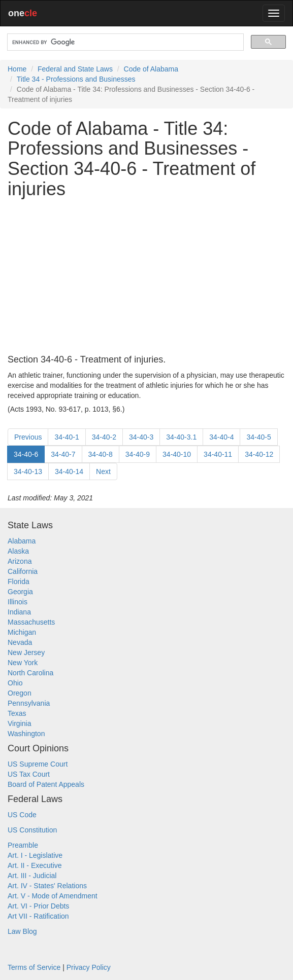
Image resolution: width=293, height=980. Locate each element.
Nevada (20, 642)
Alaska (18, 551)
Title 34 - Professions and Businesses (76, 79)
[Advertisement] (146, 277)
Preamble (23, 845)
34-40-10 (177, 454)
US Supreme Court (38, 764)
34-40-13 (28, 471)
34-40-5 (258, 437)
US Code (22, 815)
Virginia (19, 723)
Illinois (18, 602)
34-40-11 (218, 454)
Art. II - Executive (35, 865)
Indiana (19, 612)
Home (17, 69)
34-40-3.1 (181, 437)
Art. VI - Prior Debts (38, 906)
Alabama (22, 541)
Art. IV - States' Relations (47, 886)
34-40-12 (259, 454)
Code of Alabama (151, 69)
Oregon (20, 693)
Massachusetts (31, 622)
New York (23, 663)
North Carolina (30, 673)
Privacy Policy (89, 967)
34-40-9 (138, 454)
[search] (124, 42)
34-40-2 (104, 437)
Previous (28, 437)
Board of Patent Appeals (46, 784)
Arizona (20, 561)
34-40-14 (69, 471)
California (23, 571)
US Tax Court (29, 774)
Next (103, 471)
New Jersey (26, 652)
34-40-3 (141, 437)
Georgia (20, 592)
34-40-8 (101, 454)
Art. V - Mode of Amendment (53, 896)
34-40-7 (63, 454)
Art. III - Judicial (32, 876)
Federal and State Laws (75, 69)
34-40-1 (67, 437)
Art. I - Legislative (35, 855)
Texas (17, 713)
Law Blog (22, 931)
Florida (19, 582)
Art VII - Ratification (38, 916)
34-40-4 (221, 437)
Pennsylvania (29, 703)
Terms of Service (34, 967)
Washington (26, 734)
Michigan (22, 632)
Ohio (15, 683)
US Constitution (32, 830)
